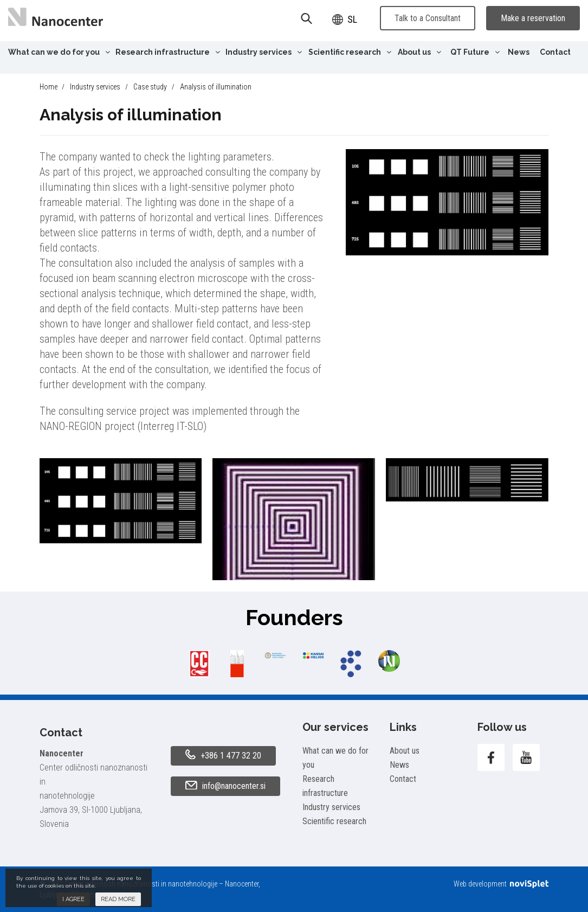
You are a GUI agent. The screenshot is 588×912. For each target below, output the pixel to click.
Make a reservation (533, 18)
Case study (150, 87)
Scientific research (350, 52)
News (519, 52)
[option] (199, 664)
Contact (555, 52)
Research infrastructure (168, 52)
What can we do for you (59, 52)
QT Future (475, 52)
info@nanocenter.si (225, 786)
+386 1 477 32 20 (223, 755)
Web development (501, 884)
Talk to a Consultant (428, 18)
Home (49, 87)
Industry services (264, 52)
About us (419, 52)
